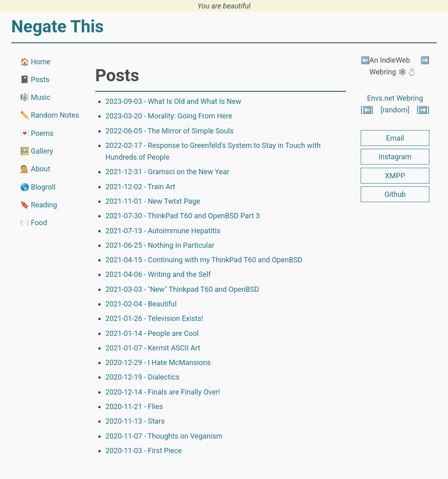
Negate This (58, 26)
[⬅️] (367, 110)
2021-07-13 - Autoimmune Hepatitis (163, 231)
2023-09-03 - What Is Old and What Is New (173, 101)
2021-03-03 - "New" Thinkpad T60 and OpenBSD (182, 289)
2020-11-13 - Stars (135, 421)
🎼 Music (35, 97)
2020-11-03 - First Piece (144, 451)
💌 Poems (37, 133)
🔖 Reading (39, 205)
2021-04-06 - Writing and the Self (158, 274)
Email (395, 138)
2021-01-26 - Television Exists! (154, 318)
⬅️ (365, 60)
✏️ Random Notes (50, 115)
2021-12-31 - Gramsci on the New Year (167, 172)
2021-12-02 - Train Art (141, 187)
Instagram (395, 157)
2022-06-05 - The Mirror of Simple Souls (170, 131)
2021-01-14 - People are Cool (152, 333)
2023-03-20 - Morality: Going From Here (169, 116)
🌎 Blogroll (38, 187)
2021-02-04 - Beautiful (141, 304)
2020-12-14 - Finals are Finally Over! (163, 392)
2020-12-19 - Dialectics (143, 377)
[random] (395, 110)
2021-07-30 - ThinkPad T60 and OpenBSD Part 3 (183, 216)
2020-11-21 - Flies (134, 406)
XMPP (395, 176)
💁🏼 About (35, 169)
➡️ (425, 60)
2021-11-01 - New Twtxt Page (153, 201)
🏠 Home (35, 62)
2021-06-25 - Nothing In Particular (160, 245)
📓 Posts (35, 79)
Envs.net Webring (395, 98)
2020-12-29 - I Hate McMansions (158, 362)
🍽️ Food (34, 223)
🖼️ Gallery (37, 151)
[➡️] (423, 110)
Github (395, 194)
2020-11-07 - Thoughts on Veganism (164, 436)
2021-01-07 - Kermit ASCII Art (153, 348)
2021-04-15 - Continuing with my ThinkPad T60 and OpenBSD (204, 260)
